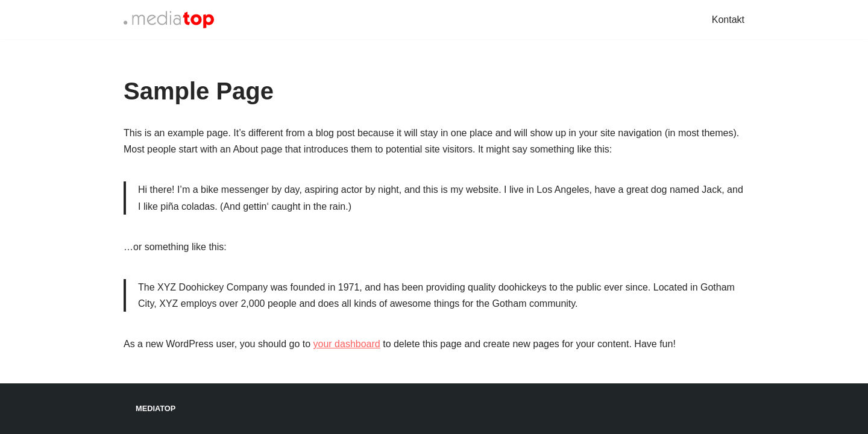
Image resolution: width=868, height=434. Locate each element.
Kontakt (728, 20)
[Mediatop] (169, 20)
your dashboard (347, 344)
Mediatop (156, 408)
